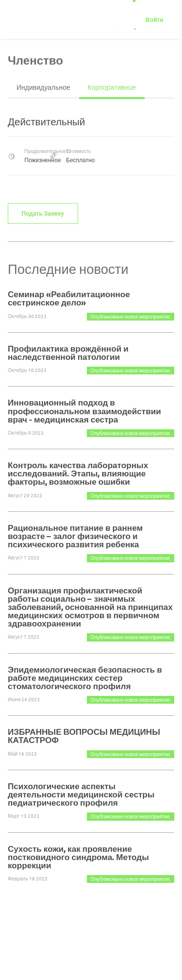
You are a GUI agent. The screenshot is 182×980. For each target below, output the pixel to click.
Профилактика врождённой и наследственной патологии (68, 353)
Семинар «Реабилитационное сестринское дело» (69, 298)
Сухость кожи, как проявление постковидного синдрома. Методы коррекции (78, 857)
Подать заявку (43, 213)
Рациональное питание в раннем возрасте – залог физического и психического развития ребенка (75, 536)
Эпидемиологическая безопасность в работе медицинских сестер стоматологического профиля (85, 678)
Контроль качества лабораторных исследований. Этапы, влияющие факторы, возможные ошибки (78, 473)
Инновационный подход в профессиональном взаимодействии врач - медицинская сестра (84, 411)
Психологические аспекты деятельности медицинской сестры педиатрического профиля (81, 794)
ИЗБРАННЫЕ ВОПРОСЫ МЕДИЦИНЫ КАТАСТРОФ (84, 736)
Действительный (46, 121)
